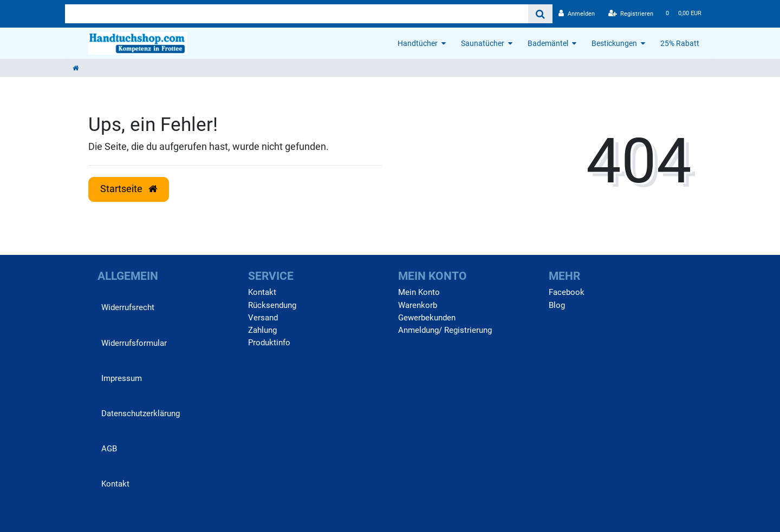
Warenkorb (418, 305)
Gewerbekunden (427, 318)
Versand (263, 318)
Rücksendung (272, 305)
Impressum (122, 378)
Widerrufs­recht (128, 307)
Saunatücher (483, 43)
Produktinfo (269, 343)
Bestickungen (614, 43)
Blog (557, 305)
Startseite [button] (129, 189)
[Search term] (297, 14)
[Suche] (540, 14)
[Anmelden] (577, 14)
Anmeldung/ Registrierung (445, 330)
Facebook (567, 292)
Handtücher (418, 43)
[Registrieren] (631, 14)
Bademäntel (548, 43)
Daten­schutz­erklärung (141, 413)
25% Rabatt (680, 43)
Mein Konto (419, 292)
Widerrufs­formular (134, 343)
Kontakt (115, 484)
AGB (109, 449)
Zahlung (262, 330)
